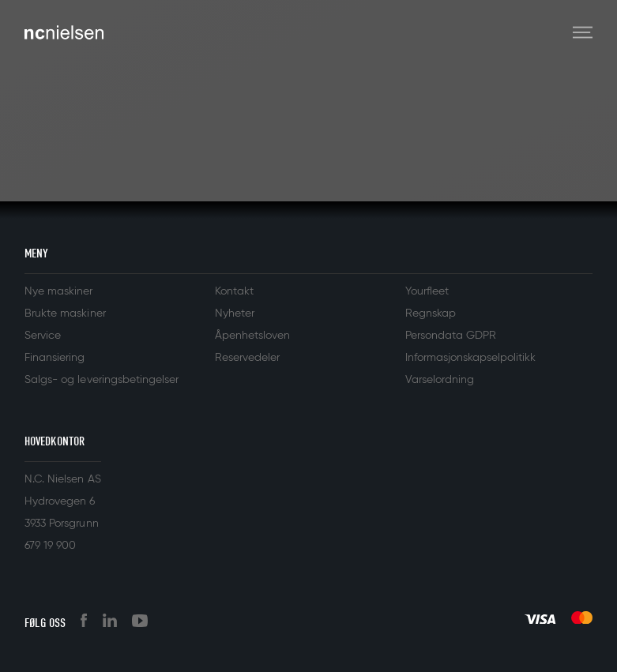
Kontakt (234, 291)
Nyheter (235, 313)
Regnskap (431, 313)
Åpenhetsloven (252, 336)
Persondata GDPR (451, 336)
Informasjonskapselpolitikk (471, 358)
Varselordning (440, 380)
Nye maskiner (58, 291)
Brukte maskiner (65, 313)
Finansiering (55, 358)
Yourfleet (427, 291)
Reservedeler (247, 358)
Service (43, 336)
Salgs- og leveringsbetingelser (102, 380)
